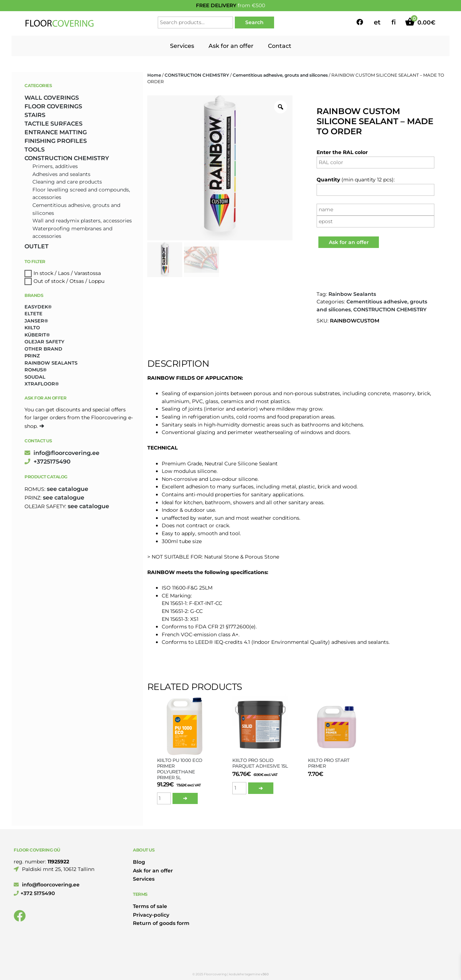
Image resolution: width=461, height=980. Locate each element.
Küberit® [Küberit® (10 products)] (37, 335)
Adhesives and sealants (61, 174)
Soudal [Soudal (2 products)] (35, 377)
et (377, 22)
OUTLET (37, 246)
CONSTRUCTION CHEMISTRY (197, 75)
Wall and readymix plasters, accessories (82, 221)
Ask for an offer (231, 46)
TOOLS (35, 150)
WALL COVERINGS (52, 98)
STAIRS (35, 115)
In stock (43, 273)
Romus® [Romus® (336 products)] (35, 370)
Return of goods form (161, 923)
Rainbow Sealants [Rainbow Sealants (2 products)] (51, 363)
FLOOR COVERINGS (53, 106)
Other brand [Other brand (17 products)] (43, 349)
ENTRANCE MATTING (56, 132)
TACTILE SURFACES (53, 124)
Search (254, 22)
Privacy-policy (151, 915)
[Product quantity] (164, 798)
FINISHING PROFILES (56, 141)
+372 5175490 (34, 893)
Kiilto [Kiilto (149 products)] (32, 328)
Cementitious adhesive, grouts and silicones (280, 75)
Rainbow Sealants (352, 294)
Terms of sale (150, 906)
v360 (265, 974)
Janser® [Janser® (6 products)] (36, 321)
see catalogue (68, 489)
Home (154, 75)
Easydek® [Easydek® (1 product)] (38, 307)
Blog (139, 862)
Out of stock (49, 281)
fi (394, 22)
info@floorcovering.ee (62, 453)
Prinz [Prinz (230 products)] (32, 356)
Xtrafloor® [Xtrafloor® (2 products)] (42, 384)
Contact (280, 46)
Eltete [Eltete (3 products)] (33, 313)
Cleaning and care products (67, 182)
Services (182, 46)
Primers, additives (55, 166)
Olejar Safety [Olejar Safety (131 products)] (44, 342)
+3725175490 (48, 462)
